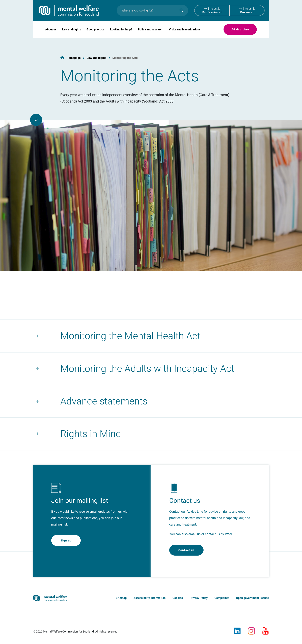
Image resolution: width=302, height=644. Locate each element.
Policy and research (151, 35)
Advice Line (240, 35)
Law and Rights (97, 58)
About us (51, 35)
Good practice (96, 35)
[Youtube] (265, 629)
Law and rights (72, 35)
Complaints (222, 598)
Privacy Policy (199, 598)
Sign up (66, 540)
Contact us (187, 550)
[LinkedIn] (237, 629)
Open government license (252, 598)
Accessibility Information (150, 598)
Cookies (178, 598)
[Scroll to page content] (36, 120)
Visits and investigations (185, 35)
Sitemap (121, 598)
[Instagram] (251, 629)
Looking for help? (121, 35)
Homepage (74, 58)
